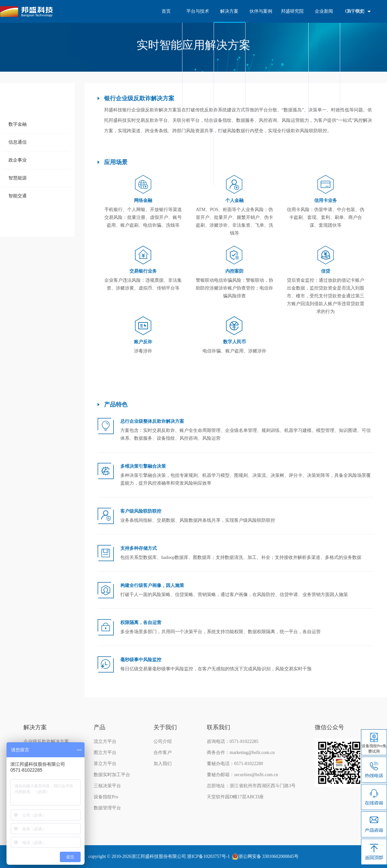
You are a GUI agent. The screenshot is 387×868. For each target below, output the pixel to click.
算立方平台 (105, 764)
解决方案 (229, 11)
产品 (100, 727)
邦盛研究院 (292, 11)
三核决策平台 (107, 786)
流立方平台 (105, 741)
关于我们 (165, 727)
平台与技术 (198, 11)
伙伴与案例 (261, 11)
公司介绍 (163, 741)
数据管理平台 (107, 808)
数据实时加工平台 (112, 775)
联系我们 (219, 727)
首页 (166, 11)
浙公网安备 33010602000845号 (269, 856)
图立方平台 (105, 753)
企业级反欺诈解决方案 (46, 741)
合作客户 (163, 753)
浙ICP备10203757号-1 (208, 856)
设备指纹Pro (106, 797)
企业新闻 (324, 11)
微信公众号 (329, 727)
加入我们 (163, 764)
